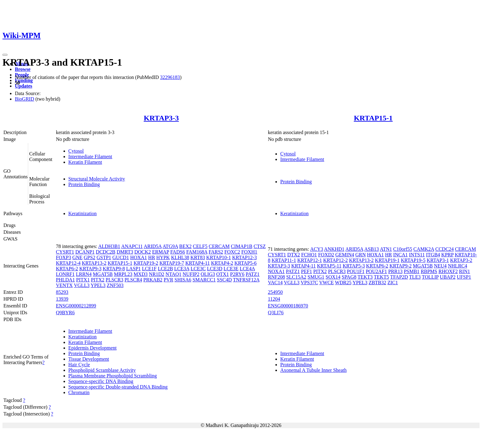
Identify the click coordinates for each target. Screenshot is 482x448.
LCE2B (165, 269)
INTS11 (417, 255)
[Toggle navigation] (5, 55)
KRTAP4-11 (197, 263)
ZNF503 (115, 285)
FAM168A (197, 252)
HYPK (163, 257)
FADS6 (178, 252)
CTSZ (260, 246)
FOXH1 (249, 252)
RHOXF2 (448, 271)
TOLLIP (430, 277)
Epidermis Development (93, 348)
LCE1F (149, 269)
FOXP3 (64, 257)
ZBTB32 (377, 283)
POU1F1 (356, 271)
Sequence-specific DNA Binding (101, 381)
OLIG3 (208, 274)
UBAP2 (448, 277)
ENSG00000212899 (76, 306)
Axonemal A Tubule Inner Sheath (313, 370)
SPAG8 (349, 277)
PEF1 (307, 271)
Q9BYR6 (65, 313)
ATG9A (170, 246)
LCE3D (215, 269)
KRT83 (198, 257)
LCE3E (231, 269)
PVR (168, 280)
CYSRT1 (65, 252)
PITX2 (98, 280)
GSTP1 (104, 257)
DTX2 (294, 255)
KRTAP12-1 (310, 260)
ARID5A (153, 246)
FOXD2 (326, 255)
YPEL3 (98, 285)
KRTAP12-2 (335, 260)
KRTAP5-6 (246, 263)
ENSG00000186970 (288, 306)
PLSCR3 (114, 280)
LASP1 (133, 269)
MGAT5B (103, 274)
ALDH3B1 (109, 246)
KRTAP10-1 (219, 257)
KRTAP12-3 (244, 257)
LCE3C (198, 269)
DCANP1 (85, 252)
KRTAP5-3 (354, 266)
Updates (24, 86)
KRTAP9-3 (90, 269)
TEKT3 (365, 277)
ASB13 (372, 249)
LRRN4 (84, 274)
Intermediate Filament (90, 157)
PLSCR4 (133, 280)
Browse (23, 69)
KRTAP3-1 (438, 260)
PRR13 (395, 271)
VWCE (326, 283)
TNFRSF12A (246, 280)
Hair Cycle (79, 365)
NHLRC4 (458, 266)
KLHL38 (180, 257)
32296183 (170, 77)
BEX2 (186, 246)
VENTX (64, 285)
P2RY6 (237, 274)
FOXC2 (232, 252)
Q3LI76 (276, 313)
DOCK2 (143, 252)
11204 (274, 299)
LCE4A (247, 269)
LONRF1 (65, 274)
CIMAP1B (241, 246)
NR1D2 (157, 274)
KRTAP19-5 (413, 260)
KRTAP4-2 (222, 263)
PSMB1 (412, 271)
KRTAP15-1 (373, 118)
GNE (77, 257)
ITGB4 (433, 255)
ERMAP (161, 252)
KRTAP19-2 (146, 263)
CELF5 (200, 246)
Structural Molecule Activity (97, 179)
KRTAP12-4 (68, 263)
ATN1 (386, 249)
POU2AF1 (376, 271)
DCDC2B (105, 252)
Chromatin (79, 392)
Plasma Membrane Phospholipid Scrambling (113, 376)
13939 (62, 299)
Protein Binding (84, 184)
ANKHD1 (334, 249)
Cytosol (76, 151)
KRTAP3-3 (161, 118)
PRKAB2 (153, 280)
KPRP (447, 255)
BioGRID (24, 99)
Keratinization (83, 213)
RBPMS (429, 271)
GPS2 (89, 257)
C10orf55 (403, 249)
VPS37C (309, 283)
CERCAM (219, 246)
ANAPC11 (132, 246)
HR (151, 257)
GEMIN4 (345, 255)
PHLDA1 (66, 280)
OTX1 (223, 274)
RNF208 (276, 277)
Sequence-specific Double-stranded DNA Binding (118, 387)
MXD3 (140, 274)
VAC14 (275, 283)
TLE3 (415, 277)
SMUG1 (316, 277)
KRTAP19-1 (387, 260)
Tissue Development (89, 359)
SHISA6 (183, 280)
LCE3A (182, 269)
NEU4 (440, 266)
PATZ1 (253, 274)
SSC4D (224, 280)
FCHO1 (309, 255)
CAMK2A (424, 249)
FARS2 (216, 252)
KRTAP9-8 (114, 269)
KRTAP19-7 (172, 263)
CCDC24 (445, 249)
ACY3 (317, 249)
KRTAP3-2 (461, 260)
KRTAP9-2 (401, 266)
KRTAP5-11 (329, 266)
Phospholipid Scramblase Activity (102, 370)
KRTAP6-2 (67, 269)
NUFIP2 (191, 274)
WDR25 (343, 283)
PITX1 (83, 280)
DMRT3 (125, 252)
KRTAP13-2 (94, 263)
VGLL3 (82, 285)
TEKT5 (381, 277)
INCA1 (400, 255)
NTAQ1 (173, 274)
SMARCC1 (204, 280)
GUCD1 (121, 257)
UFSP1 (464, 277)
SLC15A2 (296, 277)
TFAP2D (399, 277)
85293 (62, 292)
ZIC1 (393, 283)
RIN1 (465, 271)
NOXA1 (276, 271)
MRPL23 (123, 274)
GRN (361, 255)
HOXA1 (138, 257)
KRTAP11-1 (284, 260)
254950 (275, 292)
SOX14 (333, 277)
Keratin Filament (85, 162)
